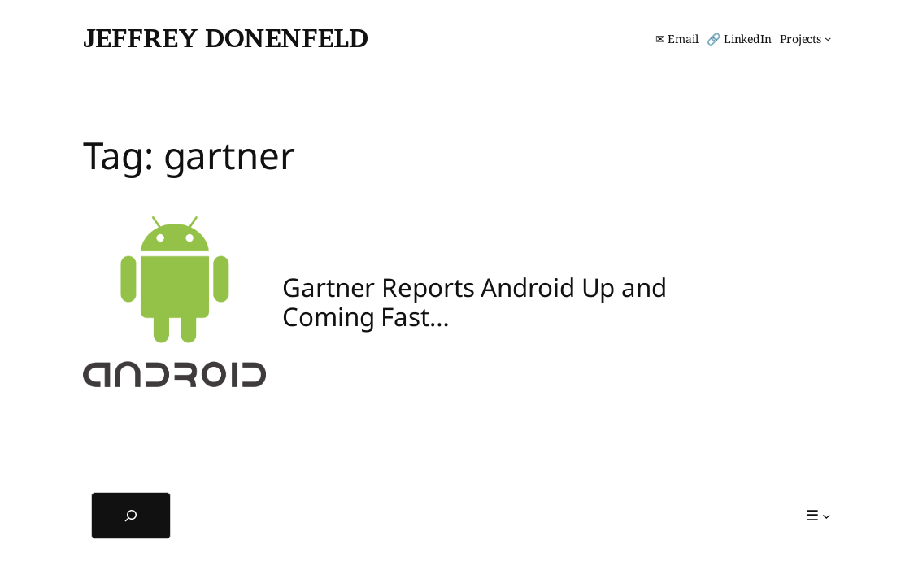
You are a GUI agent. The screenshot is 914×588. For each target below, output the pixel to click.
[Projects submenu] (805, 39)
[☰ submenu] (818, 515)
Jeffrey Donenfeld (226, 38)
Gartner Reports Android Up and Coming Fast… (474, 301)
